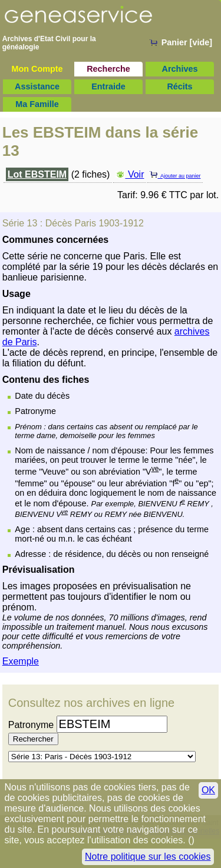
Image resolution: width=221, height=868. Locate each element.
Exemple (21, 661)
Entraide (108, 86)
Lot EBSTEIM (37, 174)
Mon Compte (37, 69)
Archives (180, 69)
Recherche (108, 69)
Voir (130, 174)
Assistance (37, 86)
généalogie (21, 47)
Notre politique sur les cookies (148, 857)
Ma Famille (37, 104)
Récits (179, 86)
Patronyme (31, 725)
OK (208, 790)
